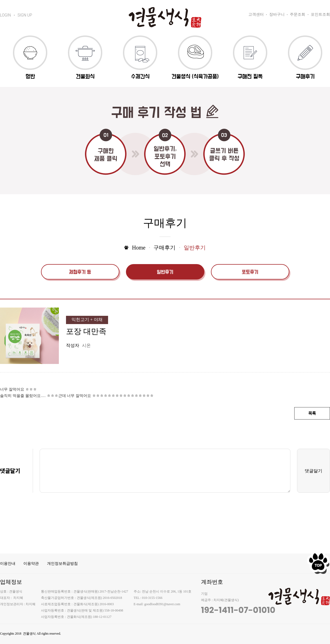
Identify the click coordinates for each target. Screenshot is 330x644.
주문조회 (298, 14)
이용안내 (8, 564)
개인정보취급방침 (62, 564)
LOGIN (5, 15)
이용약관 (31, 564)
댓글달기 (313, 471)
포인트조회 (320, 14)
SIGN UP (25, 15)
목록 (312, 413)
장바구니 (277, 14)
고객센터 (256, 14)
